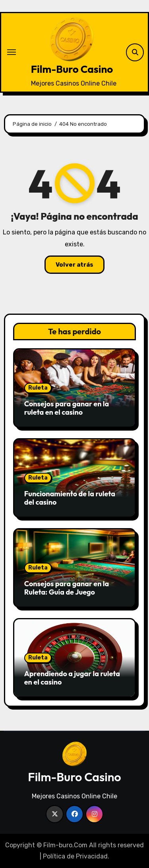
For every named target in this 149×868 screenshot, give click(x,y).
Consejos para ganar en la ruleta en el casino (67, 408)
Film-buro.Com (65, 845)
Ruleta (38, 388)
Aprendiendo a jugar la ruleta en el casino (72, 678)
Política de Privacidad (75, 856)
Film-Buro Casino (72, 69)
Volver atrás (74, 265)
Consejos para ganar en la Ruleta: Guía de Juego (67, 588)
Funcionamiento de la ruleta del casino (70, 498)
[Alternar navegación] (12, 52)
